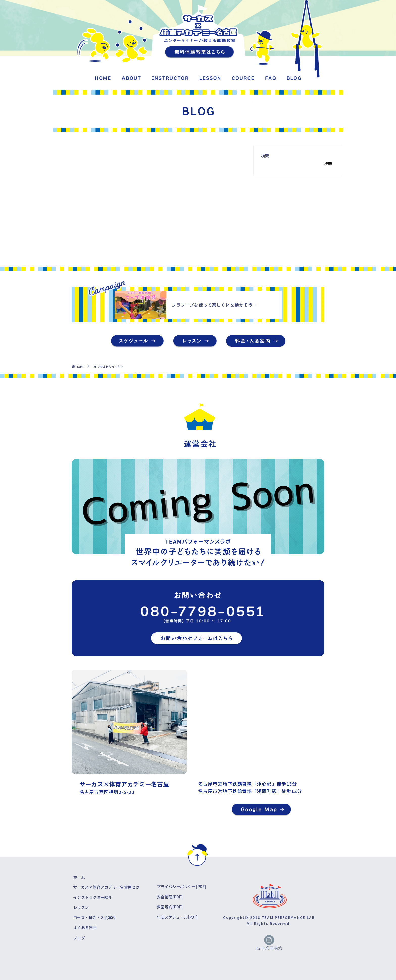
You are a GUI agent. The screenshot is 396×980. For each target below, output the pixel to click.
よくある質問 (85, 928)
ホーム (79, 877)
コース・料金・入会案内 (95, 917)
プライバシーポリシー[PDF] (181, 887)
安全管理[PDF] (170, 897)
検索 (265, 155)
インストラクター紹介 (93, 897)
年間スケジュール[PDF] (177, 917)
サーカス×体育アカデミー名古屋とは (106, 887)
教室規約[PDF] (170, 907)
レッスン (81, 907)
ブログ (79, 938)
